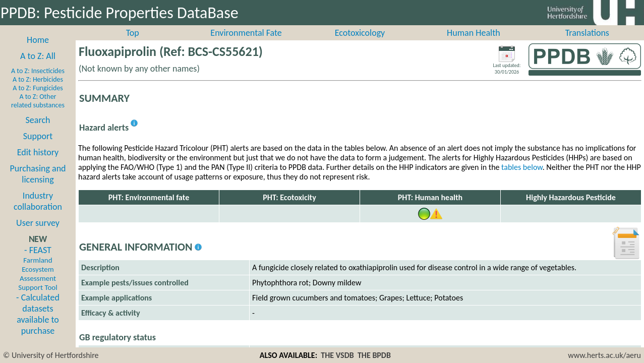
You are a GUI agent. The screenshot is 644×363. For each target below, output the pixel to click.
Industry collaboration (38, 212)
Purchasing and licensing (38, 185)
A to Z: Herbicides (38, 90)
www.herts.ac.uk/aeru (604, 355)
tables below (522, 178)
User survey (38, 234)
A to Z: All (38, 67)
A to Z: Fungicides (38, 99)
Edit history (38, 163)
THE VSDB (337, 355)
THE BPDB (374, 355)
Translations (587, 44)
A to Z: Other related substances (38, 112)
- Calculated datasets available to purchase (38, 325)
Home (38, 51)
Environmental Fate (246, 44)
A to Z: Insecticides (38, 82)
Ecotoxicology (360, 44)
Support (38, 147)
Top (133, 44)
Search (38, 131)
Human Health (474, 44)
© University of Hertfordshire (51, 355)
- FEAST (38, 279)
